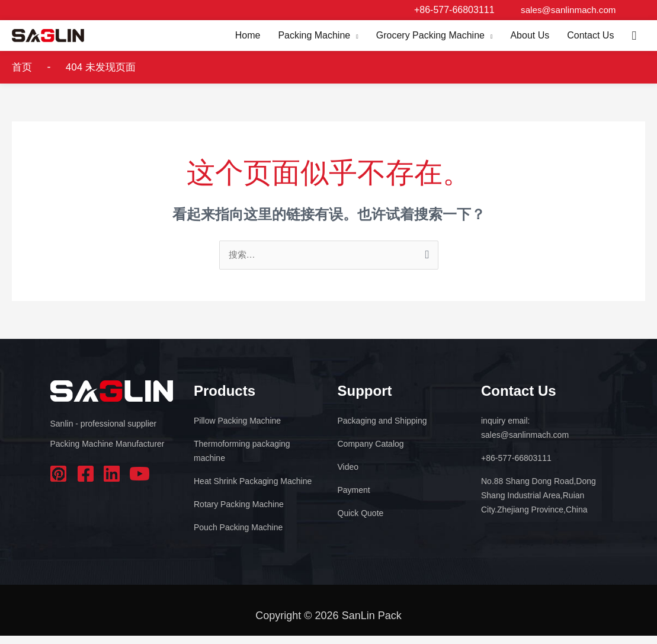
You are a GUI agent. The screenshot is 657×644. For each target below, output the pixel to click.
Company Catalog (371, 452)
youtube (140, 482)
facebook (86, 482)
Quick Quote (361, 521)
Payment (354, 498)
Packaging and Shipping (382, 429)
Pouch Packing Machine (238, 536)
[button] (634, 39)
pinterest (60, 482)
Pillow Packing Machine (237, 429)
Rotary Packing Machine (239, 512)
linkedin (113, 482)
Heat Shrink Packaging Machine (253, 489)
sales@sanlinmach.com (565, 10)
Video (348, 475)
